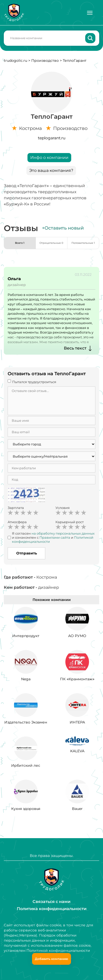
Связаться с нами (51, 902)
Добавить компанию (51, 959)
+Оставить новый (63, 228)
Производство (45, 61)
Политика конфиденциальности (52, 909)
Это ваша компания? (51, 170)
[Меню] (90, 13)
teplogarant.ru (52, 138)
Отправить (27, 553)
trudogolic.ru (16, 61)
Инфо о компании (49, 157)
